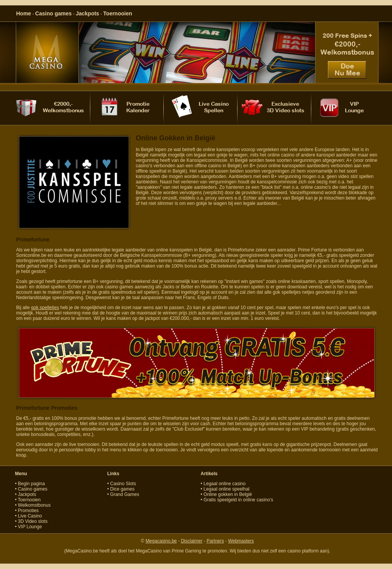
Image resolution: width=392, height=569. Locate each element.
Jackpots (87, 13)
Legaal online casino (225, 484)
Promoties (28, 511)
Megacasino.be (161, 541)
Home (24, 13)
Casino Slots (123, 484)
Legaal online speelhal (227, 489)
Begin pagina (32, 484)
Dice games (122, 489)
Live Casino (30, 516)
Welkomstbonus (34, 505)
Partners (215, 541)
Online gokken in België (228, 494)
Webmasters (241, 541)
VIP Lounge (30, 527)
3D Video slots (33, 521)
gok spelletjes (45, 308)
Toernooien (118, 13)
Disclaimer (192, 541)
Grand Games (125, 494)
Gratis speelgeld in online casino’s (238, 500)
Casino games (54, 13)
